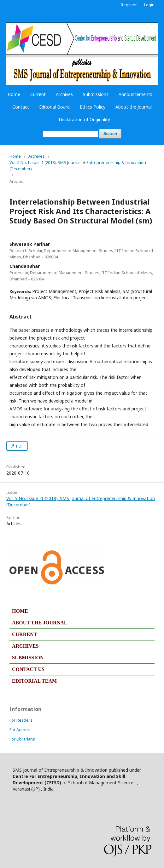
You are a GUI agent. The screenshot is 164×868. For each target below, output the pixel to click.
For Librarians (22, 739)
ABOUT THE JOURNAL (40, 623)
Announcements (135, 94)
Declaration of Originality (84, 119)
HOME (20, 611)
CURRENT (24, 634)
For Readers (21, 720)
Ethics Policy (93, 107)
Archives (64, 94)
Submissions (96, 94)
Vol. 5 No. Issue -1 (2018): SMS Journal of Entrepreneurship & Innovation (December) (78, 166)
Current (38, 94)
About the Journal (134, 107)
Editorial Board (54, 107)
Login (149, 5)
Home (14, 94)
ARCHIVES (25, 646)
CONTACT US (28, 669)
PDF (19, 446)
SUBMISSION (28, 658)
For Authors (20, 730)
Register (129, 5)
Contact (21, 107)
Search (110, 134)
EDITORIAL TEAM (34, 681)
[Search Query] (70, 134)
